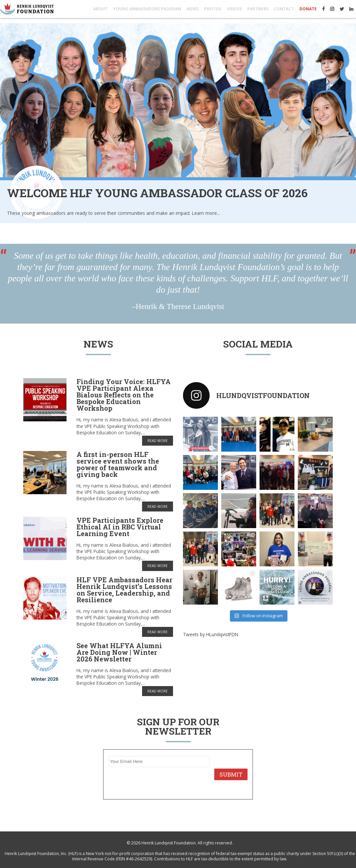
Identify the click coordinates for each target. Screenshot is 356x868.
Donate (308, 9)
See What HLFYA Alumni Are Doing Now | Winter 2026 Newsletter (119, 652)
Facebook (323, 9)
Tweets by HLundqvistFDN (211, 634)
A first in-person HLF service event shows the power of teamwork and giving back (118, 464)
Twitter (342, 9)
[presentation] (159, 781)
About (100, 9)
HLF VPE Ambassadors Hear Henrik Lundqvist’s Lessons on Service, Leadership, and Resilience (124, 590)
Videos (234, 9)
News (193, 9)
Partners (258, 9)
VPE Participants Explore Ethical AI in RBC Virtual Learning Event (120, 527)
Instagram (332, 9)
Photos (213, 9)
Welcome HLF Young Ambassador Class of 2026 (157, 193)
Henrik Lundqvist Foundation (169, 843)
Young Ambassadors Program (147, 9)
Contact (284, 9)
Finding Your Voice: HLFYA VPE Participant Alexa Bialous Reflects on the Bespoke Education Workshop (124, 395)
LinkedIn (351, 9)
